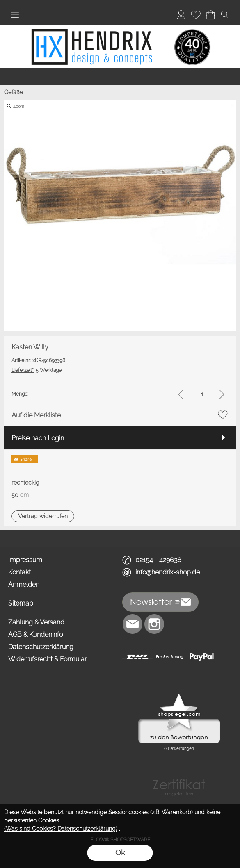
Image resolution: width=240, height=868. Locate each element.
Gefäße (14, 92)
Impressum (25, 560)
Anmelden (24, 584)
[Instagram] (154, 624)
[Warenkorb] (210, 15)
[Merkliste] (196, 15)
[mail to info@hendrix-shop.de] (133, 624)
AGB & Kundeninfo (35, 634)
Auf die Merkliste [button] (36, 415)
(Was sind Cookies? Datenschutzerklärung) (61, 829)
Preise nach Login (38, 438)
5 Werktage (37, 370)
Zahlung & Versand (36, 622)
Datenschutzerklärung (41, 647)
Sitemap (21, 603)
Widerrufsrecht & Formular (47, 659)
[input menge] (202, 394)
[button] (15, 15)
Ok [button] (120, 853)
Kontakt (19, 572)
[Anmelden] (181, 15)
